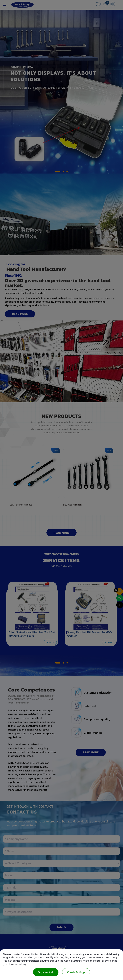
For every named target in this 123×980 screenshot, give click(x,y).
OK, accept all (46, 972)
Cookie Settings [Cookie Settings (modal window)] (76, 972)
